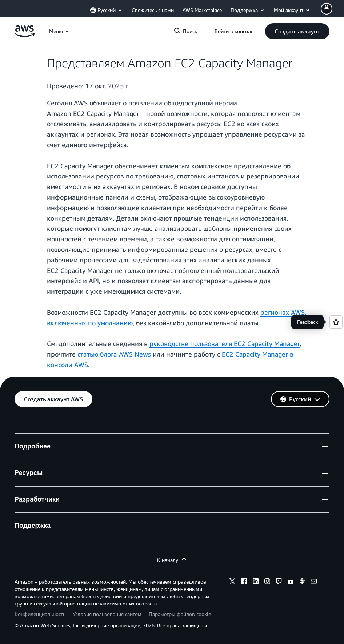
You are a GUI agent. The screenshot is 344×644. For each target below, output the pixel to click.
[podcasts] (302, 582)
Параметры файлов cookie (180, 614)
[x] (232, 582)
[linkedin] (256, 582)
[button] (297, 31)
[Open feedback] (336, 322)
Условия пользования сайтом (107, 614)
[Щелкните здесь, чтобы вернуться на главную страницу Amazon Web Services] (25, 35)
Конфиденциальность (40, 614)
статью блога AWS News (114, 354)
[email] (314, 582)
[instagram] (267, 582)
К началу (172, 560)
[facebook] (244, 582)
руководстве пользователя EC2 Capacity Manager (225, 343)
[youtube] (291, 582)
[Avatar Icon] (327, 9)
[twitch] (279, 582)
